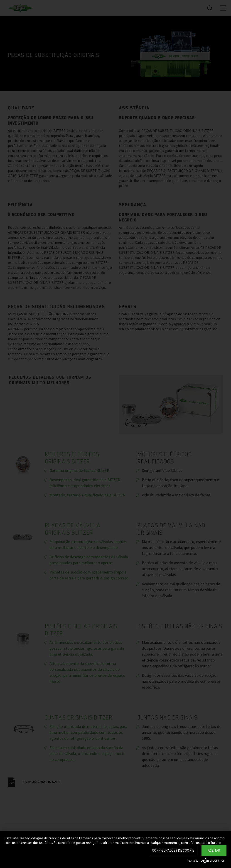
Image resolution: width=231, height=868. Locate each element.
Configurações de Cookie (173, 850)
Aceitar (214, 850)
